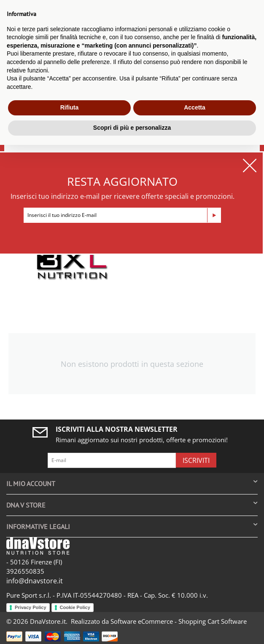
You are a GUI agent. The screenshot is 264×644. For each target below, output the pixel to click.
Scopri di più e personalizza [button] (132, 128)
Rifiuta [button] (70, 107)
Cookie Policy (75, 607)
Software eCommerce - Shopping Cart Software (179, 621)
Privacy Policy (31, 607)
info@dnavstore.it (35, 581)
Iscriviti (196, 460)
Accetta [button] (195, 107)
